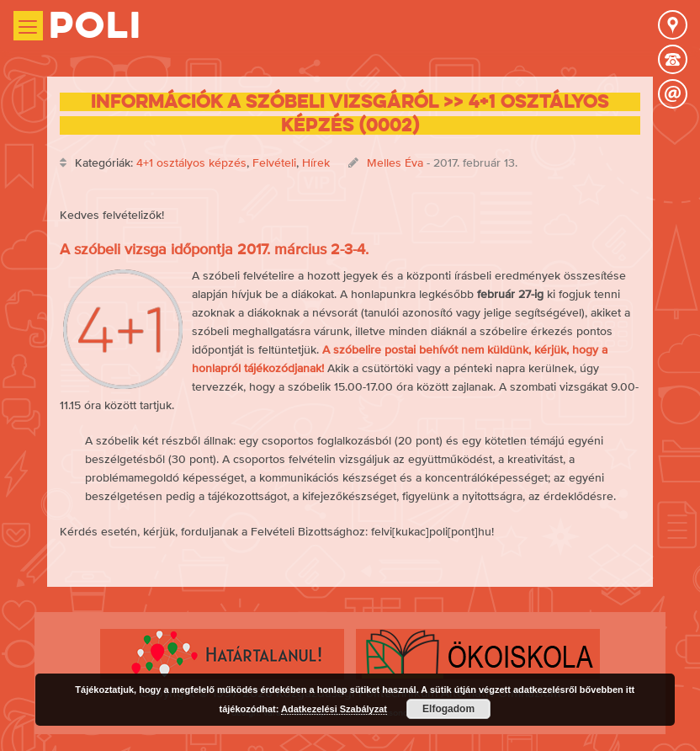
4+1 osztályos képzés (191, 162)
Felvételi (274, 162)
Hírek (316, 162)
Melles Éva (395, 162)
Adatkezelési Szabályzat (334, 709)
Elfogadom (448, 709)
